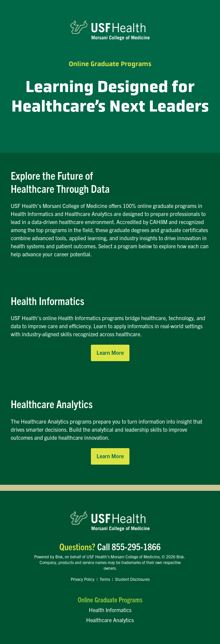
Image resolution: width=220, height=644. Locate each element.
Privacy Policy (83, 579)
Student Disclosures (132, 579)
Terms (105, 579)
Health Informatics (110, 610)
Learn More (110, 352)
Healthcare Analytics (110, 620)
